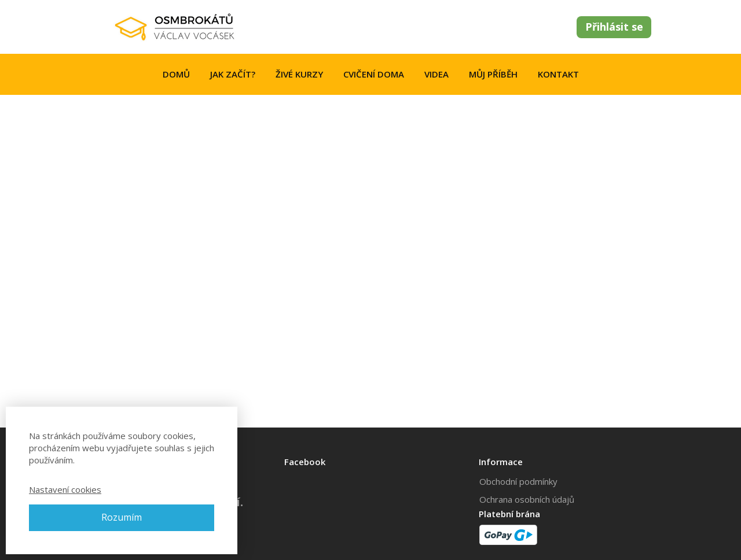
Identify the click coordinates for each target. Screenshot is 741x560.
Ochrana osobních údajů (527, 499)
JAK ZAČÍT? (233, 74)
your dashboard (316, 373)
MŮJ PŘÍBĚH (493, 74)
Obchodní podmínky (518, 481)
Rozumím (122, 517)
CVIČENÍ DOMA (374, 74)
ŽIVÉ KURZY (299, 74)
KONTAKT (558, 74)
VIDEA (436, 74)
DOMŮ (176, 74)
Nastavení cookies (65, 489)
